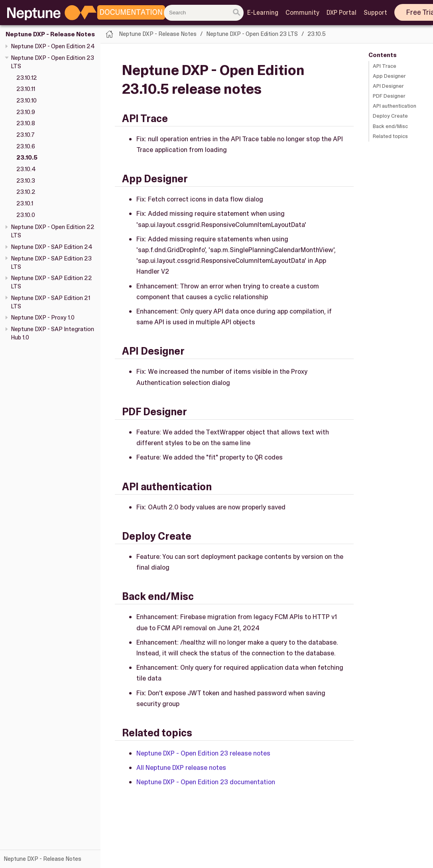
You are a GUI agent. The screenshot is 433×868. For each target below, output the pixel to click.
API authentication (395, 106)
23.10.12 (27, 78)
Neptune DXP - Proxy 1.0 (43, 318)
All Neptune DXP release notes (181, 767)
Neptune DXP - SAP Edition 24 (52, 247)
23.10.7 (26, 135)
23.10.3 (26, 181)
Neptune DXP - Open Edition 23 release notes (203, 753)
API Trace (385, 66)
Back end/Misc (390, 126)
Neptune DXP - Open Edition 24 (53, 46)
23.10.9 (26, 112)
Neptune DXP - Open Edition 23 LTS (252, 34)
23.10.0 (26, 215)
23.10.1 (25, 203)
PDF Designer (389, 96)
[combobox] (204, 13)
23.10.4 (26, 169)
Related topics (390, 136)
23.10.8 (26, 123)
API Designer (388, 86)
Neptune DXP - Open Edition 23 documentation (206, 782)
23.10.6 (26, 146)
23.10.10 (27, 101)
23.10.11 (26, 89)
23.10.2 (26, 192)
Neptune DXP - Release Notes (50, 34)
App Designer (389, 76)
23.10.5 (27, 158)
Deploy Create (390, 116)
